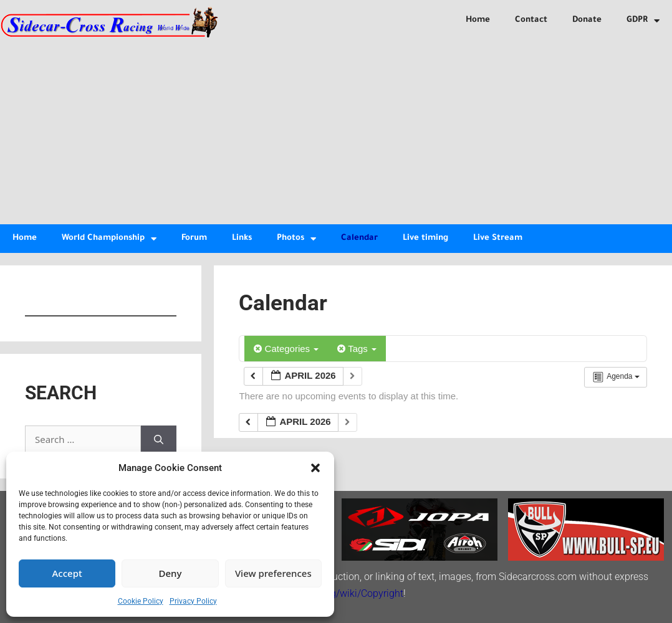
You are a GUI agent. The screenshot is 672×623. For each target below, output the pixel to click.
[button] (315, 468)
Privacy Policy (193, 601)
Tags (357, 349)
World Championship (109, 239)
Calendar (359, 238)
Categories (286, 349)
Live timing (425, 238)
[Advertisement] (336, 131)
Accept (67, 573)
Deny (170, 573)
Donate (587, 20)
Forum (194, 238)
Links (242, 238)
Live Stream (498, 238)
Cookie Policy (141, 601)
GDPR (643, 21)
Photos (296, 239)
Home (478, 20)
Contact (531, 20)
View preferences (273, 573)
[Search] (159, 440)
